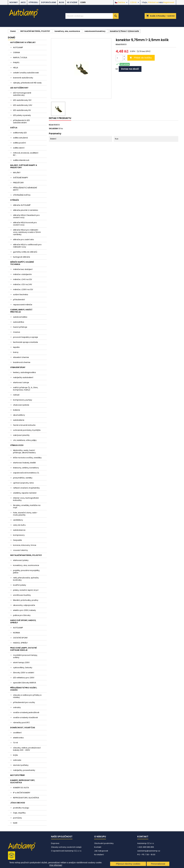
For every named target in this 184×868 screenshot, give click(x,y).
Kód (118, 44)
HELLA (16, 68)
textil (15, 823)
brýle (15, 755)
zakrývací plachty (21, 435)
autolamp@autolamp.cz (149, 851)
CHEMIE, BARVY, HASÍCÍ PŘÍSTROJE (21, 311)
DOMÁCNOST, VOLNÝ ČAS (23, 728)
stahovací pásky (21, 560)
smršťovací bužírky (22, 595)
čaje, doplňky (19, 813)
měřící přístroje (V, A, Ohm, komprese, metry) (26, 389)
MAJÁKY (17, 173)
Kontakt (98, 847)
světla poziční (19, 143)
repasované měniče (23, 305)
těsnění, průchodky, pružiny (26, 600)
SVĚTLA (14, 128)
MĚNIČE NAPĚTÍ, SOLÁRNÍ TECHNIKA (22, 263)
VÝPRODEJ (33, 2)
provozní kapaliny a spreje (26, 337)
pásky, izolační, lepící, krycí (26, 590)
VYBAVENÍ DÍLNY (18, 367)
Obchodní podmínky (104, 843)
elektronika (18, 738)
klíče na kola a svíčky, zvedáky (27, 458)
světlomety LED (20, 133)
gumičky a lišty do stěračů (25, 252)
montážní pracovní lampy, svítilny (25, 656)
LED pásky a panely (22, 115)
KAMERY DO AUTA (21, 788)
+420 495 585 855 (146, 847)
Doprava (55, 843)
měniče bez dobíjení (23, 269)
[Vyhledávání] (92, 16)
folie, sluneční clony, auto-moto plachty (25, 514)
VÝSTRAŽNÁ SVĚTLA (22, 195)
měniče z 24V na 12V (23, 279)
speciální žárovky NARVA (25, 683)
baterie (17, 410)
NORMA (17, 633)
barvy (16, 352)
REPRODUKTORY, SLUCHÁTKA (26, 798)
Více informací (56, 865)
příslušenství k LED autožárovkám (21, 121)
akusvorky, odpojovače (24, 605)
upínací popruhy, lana (23, 483)
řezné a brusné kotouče (24, 425)
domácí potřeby (21, 765)
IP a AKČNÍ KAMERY (22, 793)
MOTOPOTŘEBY (18, 775)
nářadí (16, 395)
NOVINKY (14, 2)
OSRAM (16, 52)
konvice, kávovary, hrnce (25, 545)
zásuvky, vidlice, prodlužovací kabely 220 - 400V (27, 749)
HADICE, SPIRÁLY (20, 643)
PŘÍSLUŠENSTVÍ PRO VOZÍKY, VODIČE (24, 689)
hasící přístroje (20, 327)
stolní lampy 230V (21, 662)
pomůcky (17, 818)
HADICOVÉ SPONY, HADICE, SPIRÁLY (23, 621)
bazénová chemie (22, 362)
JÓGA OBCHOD (18, 803)
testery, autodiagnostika (24, 372)
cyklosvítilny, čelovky (23, 668)
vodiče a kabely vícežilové (25, 717)
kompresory (19, 535)
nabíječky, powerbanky (24, 770)
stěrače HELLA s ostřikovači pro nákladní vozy (27, 246)
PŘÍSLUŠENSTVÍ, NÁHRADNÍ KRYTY (25, 189)
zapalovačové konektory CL (26, 473)
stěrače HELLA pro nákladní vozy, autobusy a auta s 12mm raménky (27, 232)
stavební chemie (21, 357)
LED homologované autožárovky (22, 94)
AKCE (23, 2)
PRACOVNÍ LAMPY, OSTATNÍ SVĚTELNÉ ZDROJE (23, 649)
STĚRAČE (15, 200)
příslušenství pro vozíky (24, 702)
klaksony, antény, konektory (26, 468)
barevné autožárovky (23, 78)
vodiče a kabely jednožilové (26, 712)
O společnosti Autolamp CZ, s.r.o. (66, 851)
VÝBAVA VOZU (17, 445)
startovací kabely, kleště (24, 463)
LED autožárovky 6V (22, 110)
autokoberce (19, 530)
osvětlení (17, 733)
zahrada (17, 760)
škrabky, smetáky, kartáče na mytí (27, 506)
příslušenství (19, 300)
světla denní (19, 148)
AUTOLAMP (18, 47)
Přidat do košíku (141, 58)
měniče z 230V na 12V (23, 289)
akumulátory (19, 415)
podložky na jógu (21, 808)
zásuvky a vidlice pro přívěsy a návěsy (27, 696)
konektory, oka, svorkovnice (26, 565)
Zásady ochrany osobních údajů (66, 847)
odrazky (17, 707)
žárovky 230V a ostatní (24, 673)
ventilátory (18, 520)
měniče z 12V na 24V (23, 284)
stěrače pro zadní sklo (24, 239)
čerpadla (17, 540)
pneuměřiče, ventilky (23, 478)
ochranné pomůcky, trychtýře (27, 430)
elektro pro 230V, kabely (24, 610)
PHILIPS (16, 63)
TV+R (15, 743)
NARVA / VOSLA (20, 58)
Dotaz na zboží (130, 69)
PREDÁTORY (18, 183)
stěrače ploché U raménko (26, 210)
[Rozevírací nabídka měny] (135, 2)
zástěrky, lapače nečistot (25, 493)
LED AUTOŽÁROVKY (19, 88)
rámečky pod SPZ (21, 723)
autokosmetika (20, 317)
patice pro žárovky (22, 615)
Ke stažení (72, 2)
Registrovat (169, 2)
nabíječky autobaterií (23, 377)
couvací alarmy (20, 550)
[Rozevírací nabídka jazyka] (122, 2)
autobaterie (19, 420)
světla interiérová (21, 160)
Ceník (83, 2)
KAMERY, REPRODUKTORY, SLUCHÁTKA (23, 781)
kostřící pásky (20, 585)
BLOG (62, 2)
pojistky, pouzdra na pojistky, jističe (26, 571)
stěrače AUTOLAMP (22, 205)
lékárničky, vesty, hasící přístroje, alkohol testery (24, 451)
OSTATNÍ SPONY (20, 638)
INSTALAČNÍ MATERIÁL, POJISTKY (26, 555)
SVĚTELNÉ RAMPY (21, 178)
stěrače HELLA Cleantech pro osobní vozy (26, 216)
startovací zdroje (21, 382)
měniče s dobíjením (22, 274)
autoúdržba (19, 322)
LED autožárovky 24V (23, 105)
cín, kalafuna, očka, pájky (25, 440)
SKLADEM (53, 129)
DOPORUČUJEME (49, 2)
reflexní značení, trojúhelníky (26, 488)
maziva (17, 332)
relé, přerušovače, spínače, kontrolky (26, 579)
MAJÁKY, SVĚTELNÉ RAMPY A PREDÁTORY (24, 166)
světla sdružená (20, 138)
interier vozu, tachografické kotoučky (26, 499)
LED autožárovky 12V (22, 100)
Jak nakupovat (101, 851)
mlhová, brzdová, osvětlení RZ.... (26, 154)
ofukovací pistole (21, 405)
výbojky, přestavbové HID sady (27, 83)
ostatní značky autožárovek (26, 73)
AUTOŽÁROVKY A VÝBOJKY (23, 42)
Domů (11, 38)
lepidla (16, 347)
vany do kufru (19, 525)
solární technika (21, 294)
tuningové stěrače (22, 257)
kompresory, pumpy (23, 400)
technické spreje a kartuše (26, 342)
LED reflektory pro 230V (24, 678)
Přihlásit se (153, 2)
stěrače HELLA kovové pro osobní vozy (25, 224)
